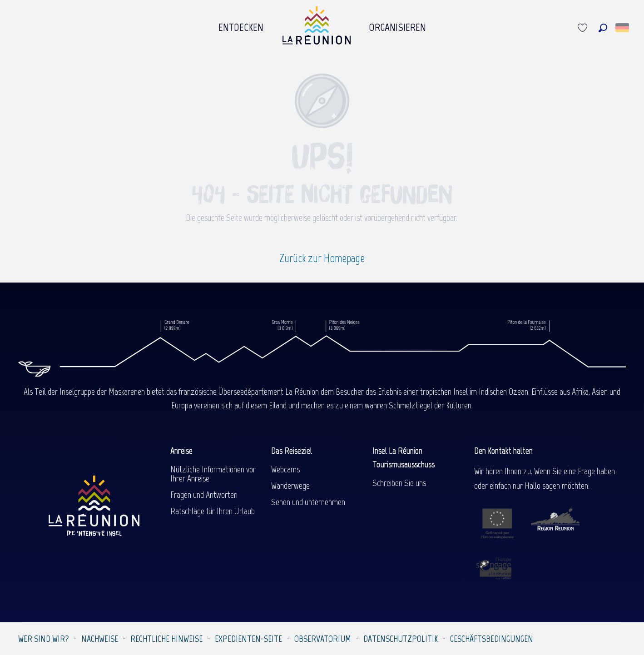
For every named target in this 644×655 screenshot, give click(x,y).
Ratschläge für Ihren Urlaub (213, 511)
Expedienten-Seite (248, 639)
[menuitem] (241, 28)
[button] (603, 28)
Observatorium (323, 639)
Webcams (285, 469)
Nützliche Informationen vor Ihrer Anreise (213, 474)
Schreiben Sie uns (399, 483)
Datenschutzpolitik (401, 639)
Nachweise (100, 639)
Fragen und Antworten (204, 495)
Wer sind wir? (44, 639)
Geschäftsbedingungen (492, 639)
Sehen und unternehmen (308, 502)
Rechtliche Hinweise (166, 639)
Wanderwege (290, 486)
